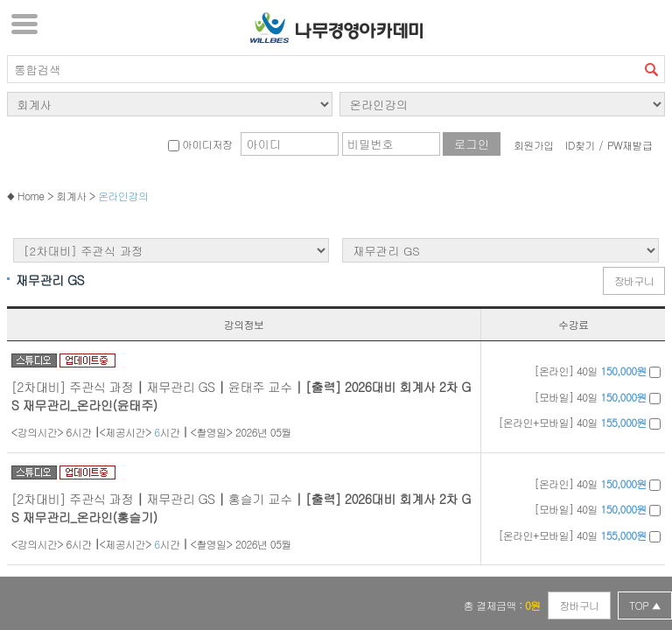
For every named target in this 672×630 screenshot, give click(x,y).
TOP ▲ (645, 605)
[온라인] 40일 (598, 371)
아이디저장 (200, 144)
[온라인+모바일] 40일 (579, 422)
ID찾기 (580, 145)
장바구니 (634, 280)
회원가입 (534, 145)
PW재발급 (630, 145)
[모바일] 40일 (598, 397)
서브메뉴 (24, 24)
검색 (651, 69)
